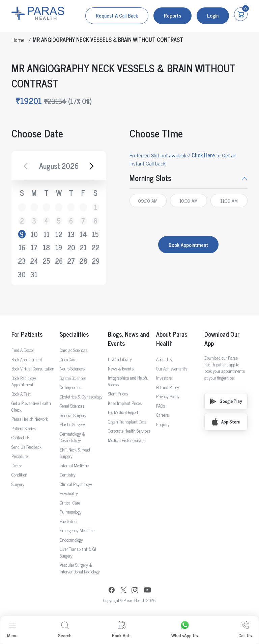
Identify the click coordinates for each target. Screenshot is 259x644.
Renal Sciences (72, 406)
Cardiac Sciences (74, 350)
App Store (226, 422)
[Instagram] (135, 591)
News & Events (121, 369)
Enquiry (163, 424)
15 (95, 234)
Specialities (74, 334)
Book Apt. (121, 630)
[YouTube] (147, 591)
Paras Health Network (30, 419)
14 (83, 234)
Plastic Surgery (72, 424)
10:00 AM (189, 200)
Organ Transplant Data (127, 422)
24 (34, 261)
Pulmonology (71, 512)
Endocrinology (71, 540)
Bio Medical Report (123, 412)
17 (34, 248)
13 (71, 234)
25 (46, 261)
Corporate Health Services (129, 431)
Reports (172, 15)
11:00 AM (229, 200)
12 (59, 234)
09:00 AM (148, 200)
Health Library (120, 359)
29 (96, 261)
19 (59, 248)
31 (34, 275)
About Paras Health (172, 339)
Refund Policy (168, 387)
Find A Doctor (23, 350)
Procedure (20, 456)
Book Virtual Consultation (33, 369)
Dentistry (68, 475)
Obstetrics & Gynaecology (81, 397)
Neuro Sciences (72, 369)
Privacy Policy (168, 396)
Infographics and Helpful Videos (129, 381)
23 (22, 261)
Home (18, 40)
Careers (162, 415)
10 (34, 234)
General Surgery (73, 415)
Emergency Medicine (77, 530)
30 (22, 275)
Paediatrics (69, 521)
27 (71, 261)
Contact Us (21, 437)
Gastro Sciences (73, 378)
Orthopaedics (70, 387)
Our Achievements (172, 369)
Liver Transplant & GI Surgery (78, 552)
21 (83, 248)
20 (71, 248)
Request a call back (117, 15)
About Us (164, 359)
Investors (164, 378)
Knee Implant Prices (125, 403)
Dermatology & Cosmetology (72, 437)
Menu (12, 630)
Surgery (18, 484)
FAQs (161, 406)
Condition (19, 475)
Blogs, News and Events (128, 339)
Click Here (203, 155)
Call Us (245, 630)
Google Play (226, 401)
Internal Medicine (74, 466)
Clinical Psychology (76, 484)
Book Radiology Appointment (24, 381)
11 (47, 234)
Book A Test (21, 394)
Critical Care (70, 503)
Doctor (17, 466)
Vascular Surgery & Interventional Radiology (80, 568)
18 (46, 248)
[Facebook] (112, 591)
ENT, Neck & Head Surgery (75, 453)
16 (22, 248)
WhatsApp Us (185, 630)
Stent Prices (118, 394)
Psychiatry (69, 493)
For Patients (27, 334)
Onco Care (68, 359)
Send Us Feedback (26, 447)
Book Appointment (188, 245)
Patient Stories (24, 428)
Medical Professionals (126, 440)
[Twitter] (123, 591)
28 (83, 261)
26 (59, 261)
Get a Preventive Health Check (31, 406)
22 (96, 248)
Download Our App (222, 339)
